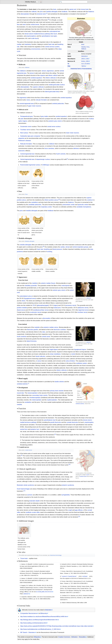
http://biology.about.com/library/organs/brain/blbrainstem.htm (39, 620)
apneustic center (83, 205)
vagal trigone (54, 349)
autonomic (22, 151)
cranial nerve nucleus (54, 127)
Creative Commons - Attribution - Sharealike (72, 637)
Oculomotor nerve (26, 127)
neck (24, 24)
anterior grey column (59, 290)
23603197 (26, 594)
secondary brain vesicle (40, 395)
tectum (44, 71)
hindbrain (65, 12)
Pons (88, 47)
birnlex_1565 (85, 61)
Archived (85, 576)
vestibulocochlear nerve (41, 310)
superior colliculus (38, 87)
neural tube (20, 393)
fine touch (54, 34)
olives (23, 301)
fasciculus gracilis (32, 330)
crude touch (35, 38)
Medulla (84, 47)
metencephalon (37, 400)
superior (43, 75)
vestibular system (82, 363)
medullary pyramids (31, 286)
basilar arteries (59, 382)
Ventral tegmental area (27, 159)
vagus (56, 305)
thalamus (91, 12)
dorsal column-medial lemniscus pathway (37, 34)
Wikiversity (44, 613)
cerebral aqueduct (36, 78)
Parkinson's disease (25, 141)
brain (55, 9)
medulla (34, 283)
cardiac (19, 44)
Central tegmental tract (27, 154)
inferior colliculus (51, 78)
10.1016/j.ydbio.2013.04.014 (44, 592)
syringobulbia (66, 495)
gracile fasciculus (56, 422)
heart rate (51, 44)
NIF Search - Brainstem (28, 632)
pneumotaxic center (69, 205)
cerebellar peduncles (35, 205)
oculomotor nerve (35, 312)
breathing (47, 249)
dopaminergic (41, 159)
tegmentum (50, 71)
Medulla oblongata (30, 241)
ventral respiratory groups (80, 247)
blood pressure (57, 249)
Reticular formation (26, 144)
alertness (76, 148)
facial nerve (21, 310)
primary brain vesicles (57, 391)
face (18, 24)
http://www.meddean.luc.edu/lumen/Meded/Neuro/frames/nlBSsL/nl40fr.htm (44, 617)
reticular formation (41, 100)
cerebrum (90, 200)
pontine (19, 308)
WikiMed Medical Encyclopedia (32, 2)
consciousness (35, 49)
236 (87, 59)
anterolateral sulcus (26, 296)
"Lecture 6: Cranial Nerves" (69, 576)
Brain (83, 44)
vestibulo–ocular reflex (33, 512)
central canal (46, 337)
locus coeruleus (49, 148)
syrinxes (30, 495)
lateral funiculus (32, 341)
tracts (28, 100)
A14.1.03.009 (85, 64)
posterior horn (35, 429)
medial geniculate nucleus (57, 85)
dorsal (68, 247)
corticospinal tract (55, 31)
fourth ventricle (61, 154)
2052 (83, 59)
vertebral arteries (80, 404)
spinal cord (73, 9)
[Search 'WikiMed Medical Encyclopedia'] (73, 2)
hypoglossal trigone (80, 349)
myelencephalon (52, 400)
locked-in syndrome (68, 485)
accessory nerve (71, 305)
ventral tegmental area (27, 104)
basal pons (57, 308)
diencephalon (25, 14)
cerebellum (35, 202)
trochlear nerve (82, 312)
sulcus (39, 361)
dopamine (21, 138)
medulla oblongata (52, 12)
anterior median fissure (48, 283)
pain (55, 36)
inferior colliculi (53, 75)
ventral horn (24, 429)
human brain (85, 9)
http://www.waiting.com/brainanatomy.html (33, 623)
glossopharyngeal (43, 305)
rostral (73, 354)
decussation (47, 318)
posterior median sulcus (51, 327)
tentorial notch (41, 14)
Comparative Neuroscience (29, 613)
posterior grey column (55, 121)
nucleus (47, 159)
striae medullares (55, 354)
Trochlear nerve (25, 130)
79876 (83, 66)
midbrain (34, 12)
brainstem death (34, 501)
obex (44, 332)
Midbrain (84, 49)
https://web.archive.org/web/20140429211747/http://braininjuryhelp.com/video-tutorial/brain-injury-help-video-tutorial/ (56, 626)
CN (34, 305)
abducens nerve (83, 308)
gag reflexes (79, 510)
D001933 (84, 56)
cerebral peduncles (58, 104)
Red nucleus (24, 133)
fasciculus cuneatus (60, 330)
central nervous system (52, 47)
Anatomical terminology (56, 555)
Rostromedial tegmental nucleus (30, 165)
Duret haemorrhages (23, 489)
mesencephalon (32, 393)
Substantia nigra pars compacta (30, 136)
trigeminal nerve (83, 310)
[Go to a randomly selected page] (41, 2)
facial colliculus (41, 356)
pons (41, 12)
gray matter (45, 116)
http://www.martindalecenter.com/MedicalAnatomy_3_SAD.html (40, 629)
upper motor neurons (35, 106)
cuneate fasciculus (72, 422)
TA (68, 64)
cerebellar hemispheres (84, 207)
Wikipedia (37, 637)
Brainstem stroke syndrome (26, 485)
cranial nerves (35, 24)
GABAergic (46, 165)
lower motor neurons (73, 133)
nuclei (88, 475)
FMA (69, 66)
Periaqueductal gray (27, 116)
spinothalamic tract (47, 36)
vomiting (50, 252)
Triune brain (24, 558)
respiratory (28, 44)
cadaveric (89, 298)
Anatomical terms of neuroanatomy (81, 69)
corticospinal (65, 286)
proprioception (31, 36)
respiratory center (46, 207)
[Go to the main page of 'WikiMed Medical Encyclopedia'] (32, 2)
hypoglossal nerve (30, 298)
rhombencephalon (35, 398)
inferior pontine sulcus (51, 200)
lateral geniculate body (52, 92)
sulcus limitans (70, 361)
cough (70, 510)
